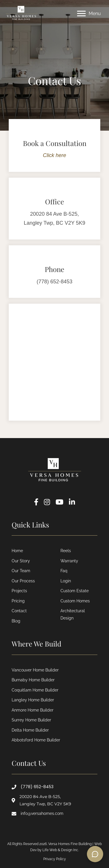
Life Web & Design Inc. (61, 850)
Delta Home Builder (30, 730)
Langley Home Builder (33, 700)
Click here (54, 155)
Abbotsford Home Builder (36, 740)
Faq (64, 571)
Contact (19, 611)
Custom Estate (75, 591)
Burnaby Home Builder (33, 680)
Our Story (21, 561)
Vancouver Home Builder (35, 670)
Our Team (21, 571)
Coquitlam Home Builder (35, 690)
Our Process (23, 581)
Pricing (18, 601)
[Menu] (89, 14)
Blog (16, 621)
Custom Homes (75, 601)
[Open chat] (95, 854)
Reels (66, 551)
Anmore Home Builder (33, 710)
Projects (19, 591)
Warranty (69, 561)
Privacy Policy (55, 859)
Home (17, 551)
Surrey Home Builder (31, 720)
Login (66, 581)
